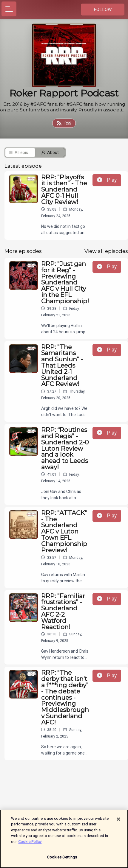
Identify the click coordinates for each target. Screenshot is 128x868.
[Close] (118, 822)
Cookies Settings (62, 860)
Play (107, 180)
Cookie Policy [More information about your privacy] (30, 844)
